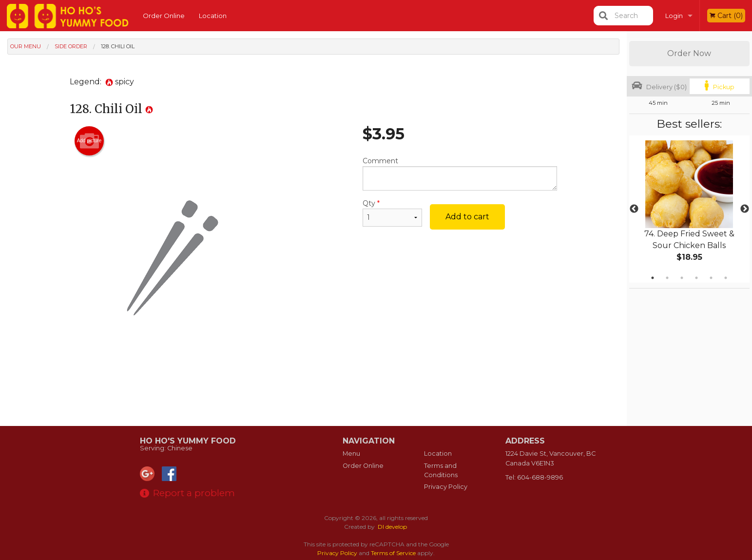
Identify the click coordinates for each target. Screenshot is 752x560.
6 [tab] (726, 278)
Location (213, 16)
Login (674, 16)
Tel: (534, 477)
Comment (460, 174)
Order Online (164, 16)
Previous (634, 209)
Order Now (689, 53)
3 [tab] (682, 278)
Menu (351, 454)
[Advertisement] (313, 394)
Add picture (89, 141)
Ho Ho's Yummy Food (188, 441)
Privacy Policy (446, 487)
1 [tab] (653, 278)
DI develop (392, 527)
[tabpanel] (689, 209)
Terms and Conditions (441, 470)
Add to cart (467, 217)
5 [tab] (711, 278)
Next (745, 209)
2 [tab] (667, 278)
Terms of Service (393, 553)
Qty (392, 213)
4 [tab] (696, 278)
